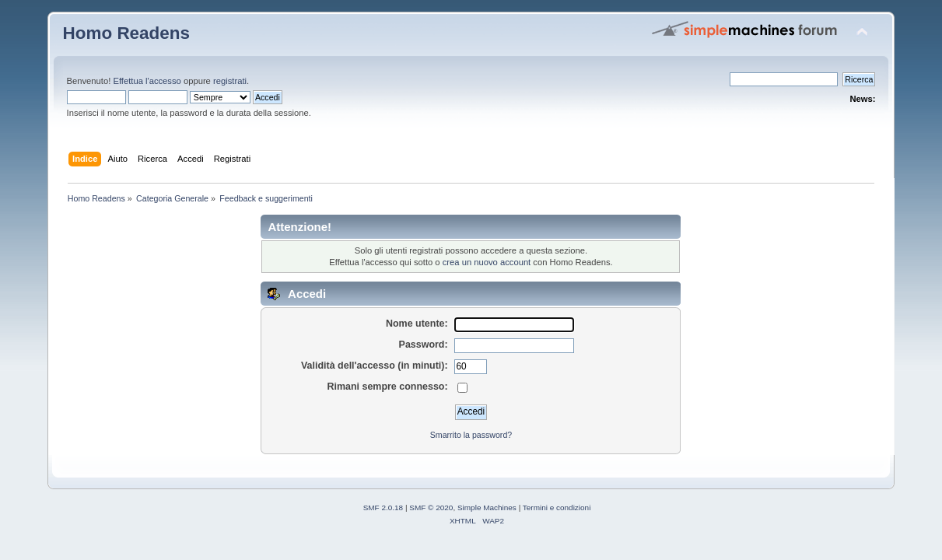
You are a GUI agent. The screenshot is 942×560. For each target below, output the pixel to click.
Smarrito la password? (471, 435)
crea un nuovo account (487, 262)
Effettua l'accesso (147, 81)
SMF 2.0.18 (383, 507)
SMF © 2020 (431, 507)
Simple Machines (487, 507)
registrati (230, 81)
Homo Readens (126, 33)
